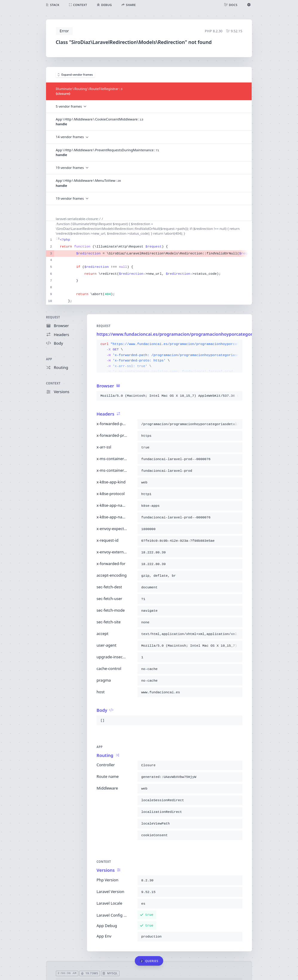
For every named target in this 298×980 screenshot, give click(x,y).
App (49, 359)
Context (53, 383)
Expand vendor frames (75, 75)
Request (53, 317)
